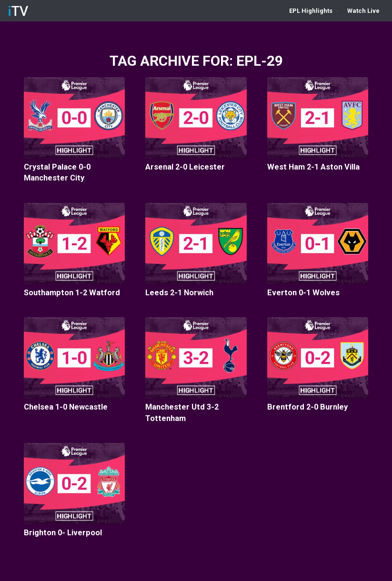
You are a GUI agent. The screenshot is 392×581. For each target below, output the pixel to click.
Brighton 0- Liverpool (63, 533)
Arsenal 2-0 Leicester (185, 167)
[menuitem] (313, 11)
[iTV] (18, 11)
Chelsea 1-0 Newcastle (66, 407)
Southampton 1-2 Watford (72, 293)
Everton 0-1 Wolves (303, 293)
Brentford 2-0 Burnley (307, 407)
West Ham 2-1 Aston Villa (313, 167)
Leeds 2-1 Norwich (179, 293)
